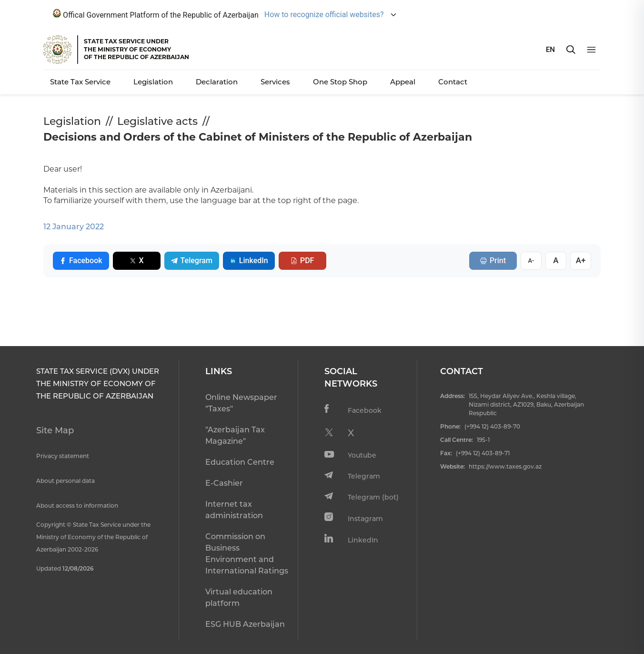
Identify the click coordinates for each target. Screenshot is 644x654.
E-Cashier (224, 483)
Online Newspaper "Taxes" (241, 403)
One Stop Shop (340, 82)
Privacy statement (63, 456)
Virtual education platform (239, 598)
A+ (581, 260)
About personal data (65, 481)
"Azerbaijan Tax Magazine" (235, 435)
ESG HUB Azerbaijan (245, 624)
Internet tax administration (234, 510)
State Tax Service (80, 82)
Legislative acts (157, 121)
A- (531, 261)
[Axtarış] (571, 50)
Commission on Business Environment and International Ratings (247, 554)
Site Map (55, 430)
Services (275, 82)
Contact (453, 82)
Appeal (403, 82)
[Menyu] (591, 50)
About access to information (77, 506)
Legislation (153, 82)
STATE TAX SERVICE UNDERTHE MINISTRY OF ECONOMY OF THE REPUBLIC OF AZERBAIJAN (136, 49)
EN (550, 50)
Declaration (217, 82)
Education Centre (240, 462)
